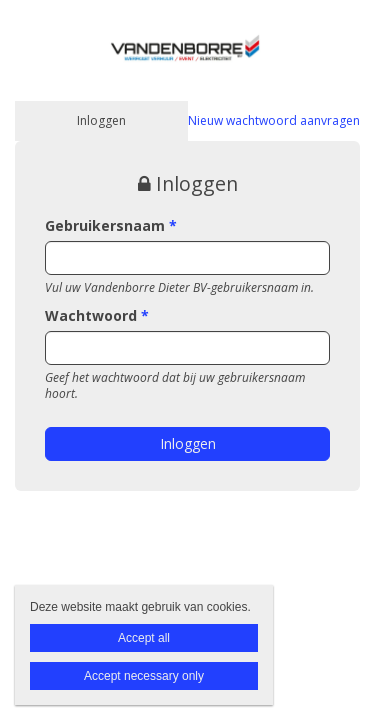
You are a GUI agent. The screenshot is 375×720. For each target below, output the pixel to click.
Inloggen (101, 120)
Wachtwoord (97, 315)
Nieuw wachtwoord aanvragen (274, 120)
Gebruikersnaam (111, 225)
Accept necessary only (144, 676)
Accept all (144, 638)
